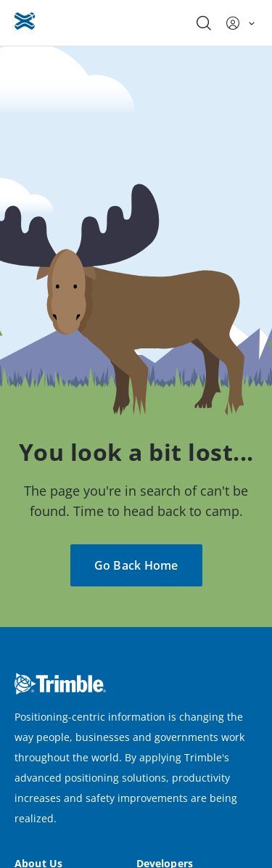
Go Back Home (136, 565)
